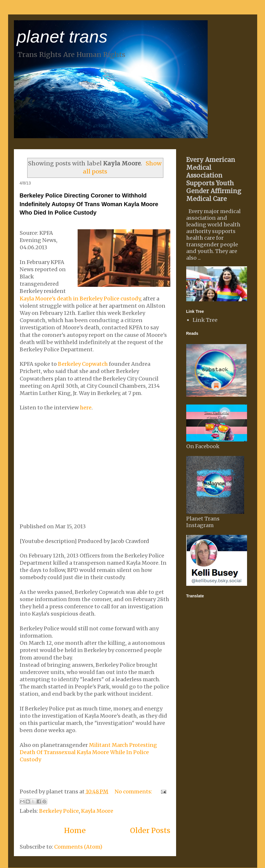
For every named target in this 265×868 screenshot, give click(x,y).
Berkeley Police (59, 811)
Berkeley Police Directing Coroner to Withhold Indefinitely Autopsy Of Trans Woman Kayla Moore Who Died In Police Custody (89, 204)
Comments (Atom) (78, 847)
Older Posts (150, 830)
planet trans (62, 37)
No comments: (134, 792)
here (86, 408)
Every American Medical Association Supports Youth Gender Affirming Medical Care (214, 179)
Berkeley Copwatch (83, 364)
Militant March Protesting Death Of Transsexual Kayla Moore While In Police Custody (88, 752)
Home (75, 830)
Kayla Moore (97, 811)
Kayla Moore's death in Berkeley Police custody (80, 299)
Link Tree (205, 320)
